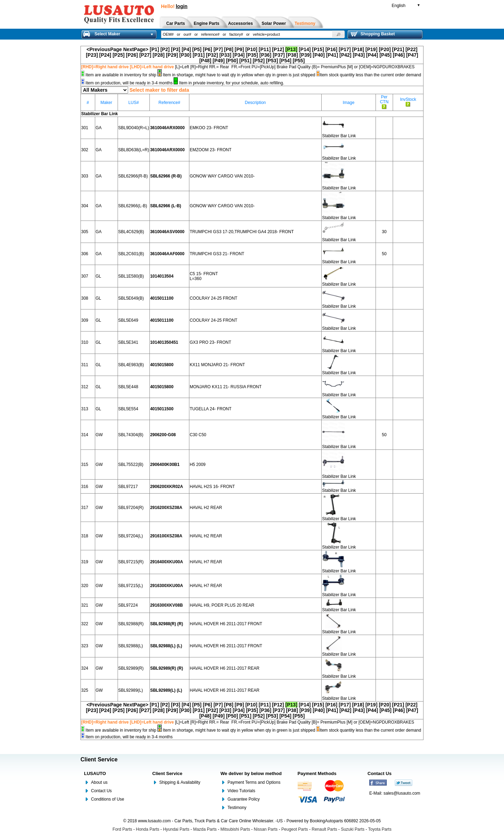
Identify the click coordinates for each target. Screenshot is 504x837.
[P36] (265, 55)
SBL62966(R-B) (133, 176)
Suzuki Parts (353, 829)
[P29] (172, 55)
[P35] (252, 55)
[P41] (332, 55)
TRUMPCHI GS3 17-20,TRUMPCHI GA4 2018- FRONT (242, 232)
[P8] (229, 49)
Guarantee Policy (244, 799)
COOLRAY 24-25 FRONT (213, 298)
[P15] (318, 49)
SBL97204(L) (131, 536)
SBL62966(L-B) (133, 206)
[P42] (345, 55)
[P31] (198, 55)
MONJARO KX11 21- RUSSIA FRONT (226, 387)
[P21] (398, 49)
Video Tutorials (241, 791)
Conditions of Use (108, 799)
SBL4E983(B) (131, 365)
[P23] (92, 55)
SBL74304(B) (131, 435)
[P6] (208, 49)
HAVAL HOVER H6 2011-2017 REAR (225, 668)
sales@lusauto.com (402, 793)
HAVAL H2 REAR (206, 508)
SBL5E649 (128, 320)
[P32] (212, 55)
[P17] (345, 49)
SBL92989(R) (131, 668)
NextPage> (136, 49)
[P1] (154, 49)
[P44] (372, 55)
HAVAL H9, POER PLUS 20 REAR (222, 605)
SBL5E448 (128, 387)
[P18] (358, 49)
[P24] (105, 55)
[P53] (272, 61)
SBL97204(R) (131, 508)
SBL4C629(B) (131, 232)
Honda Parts (148, 829)
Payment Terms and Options (254, 782)
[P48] (205, 61)
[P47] (412, 55)
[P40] (319, 55)
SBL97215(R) (131, 562)
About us (99, 782)
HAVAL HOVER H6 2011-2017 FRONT (226, 624)
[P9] (239, 49)
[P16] (331, 49)
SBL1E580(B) (131, 276)
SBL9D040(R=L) (134, 128)
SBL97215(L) (131, 586)
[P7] (218, 49)
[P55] (299, 61)
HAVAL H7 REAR (206, 562)
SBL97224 (128, 605)
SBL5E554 (128, 409)
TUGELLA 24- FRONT (211, 409)
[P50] (232, 61)
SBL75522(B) (131, 465)
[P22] (411, 49)
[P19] (371, 49)
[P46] (399, 55)
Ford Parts (122, 829)
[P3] (176, 49)
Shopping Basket (373, 34)
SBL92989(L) (131, 690)
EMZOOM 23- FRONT (211, 150)
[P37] (279, 55)
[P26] (132, 55)
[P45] (385, 55)
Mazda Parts (205, 829)
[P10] (251, 49)
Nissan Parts (266, 829)
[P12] (278, 49)
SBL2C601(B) (131, 254)
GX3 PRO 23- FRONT (211, 342)
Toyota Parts (380, 829)
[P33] (225, 55)
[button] (338, 34)
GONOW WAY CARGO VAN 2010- (222, 176)
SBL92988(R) (131, 624)
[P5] (197, 49)
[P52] (259, 61)
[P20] (385, 49)
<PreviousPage (104, 49)
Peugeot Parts (295, 829)
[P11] (265, 49)
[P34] (239, 55)
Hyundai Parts (176, 829)
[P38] (292, 55)
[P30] (185, 55)
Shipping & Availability (180, 782)
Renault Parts (325, 829)
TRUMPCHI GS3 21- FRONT (217, 254)
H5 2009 (198, 465)
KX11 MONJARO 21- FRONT (217, 365)
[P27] (145, 55)
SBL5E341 (128, 342)
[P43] (359, 55)
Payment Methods (317, 773)
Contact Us (101, 791)
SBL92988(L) (131, 646)
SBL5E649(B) (131, 298)
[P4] (186, 49)
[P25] (119, 55)
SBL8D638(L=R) (134, 150)
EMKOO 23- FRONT (209, 128)
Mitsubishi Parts (235, 829)
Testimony (237, 808)
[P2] (165, 49)
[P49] (219, 61)
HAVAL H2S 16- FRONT (212, 487)
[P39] (305, 55)
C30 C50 (198, 435)
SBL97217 (128, 487)
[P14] (304, 49)
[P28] (159, 55)
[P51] (245, 61)
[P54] (285, 61)
